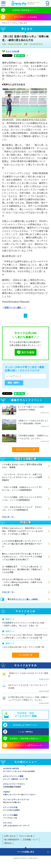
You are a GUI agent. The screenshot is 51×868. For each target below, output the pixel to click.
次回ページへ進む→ (14, 308)
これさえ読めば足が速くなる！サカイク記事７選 (23, 647)
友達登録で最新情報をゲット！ (26, 10)
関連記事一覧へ (9, 517)
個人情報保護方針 (12, 840)
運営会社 (8, 843)
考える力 (24, 23)
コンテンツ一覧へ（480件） (27, 599)
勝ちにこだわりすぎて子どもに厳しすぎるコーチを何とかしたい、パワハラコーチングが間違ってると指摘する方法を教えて (22, 557)
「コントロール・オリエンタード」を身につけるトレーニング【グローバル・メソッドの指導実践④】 (22, 477)
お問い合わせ (10, 836)
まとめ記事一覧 (26, 655)
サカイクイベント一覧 (26, 449)
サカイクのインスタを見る (26, 17)
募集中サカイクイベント (27, 400)
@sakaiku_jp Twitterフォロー (26, 725)
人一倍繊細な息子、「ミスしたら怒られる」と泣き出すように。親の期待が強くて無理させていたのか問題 (22, 569)
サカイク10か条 (12, 51)
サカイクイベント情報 (26, 778)
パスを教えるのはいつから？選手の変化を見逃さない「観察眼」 (22, 466)
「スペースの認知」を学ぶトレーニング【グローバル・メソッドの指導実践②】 (22, 499)
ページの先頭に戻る (26, 852)
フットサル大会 (26, 809)
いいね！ (26, 732)
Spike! (26, 793)
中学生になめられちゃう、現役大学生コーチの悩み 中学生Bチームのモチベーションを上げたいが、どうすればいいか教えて (23, 531)
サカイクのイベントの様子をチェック (26, 745)
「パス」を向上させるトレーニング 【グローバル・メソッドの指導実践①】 (22, 508)
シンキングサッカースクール (26, 801)
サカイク (6, 23)
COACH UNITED (26, 770)
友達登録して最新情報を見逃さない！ (26, 739)
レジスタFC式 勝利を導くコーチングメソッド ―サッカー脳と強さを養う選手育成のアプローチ (22, 544)
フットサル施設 (26, 817)
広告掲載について (30, 840)
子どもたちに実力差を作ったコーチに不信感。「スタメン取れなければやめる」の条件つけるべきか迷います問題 (22, 582)
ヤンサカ (26, 824)
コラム (15, 23)
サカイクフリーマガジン (26, 786)
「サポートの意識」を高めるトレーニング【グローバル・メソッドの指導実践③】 (22, 489)
